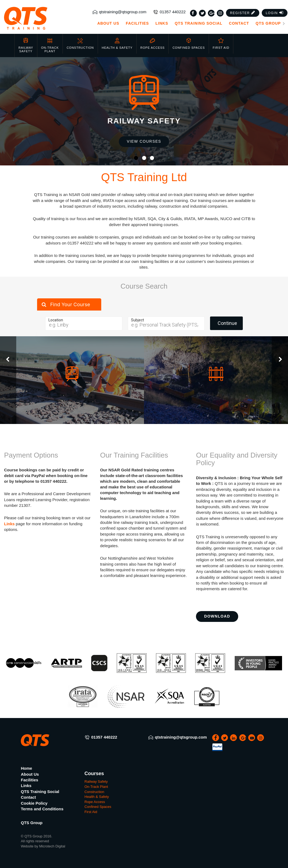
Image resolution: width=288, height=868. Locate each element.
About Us (108, 23)
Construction (80, 44)
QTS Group (270, 23)
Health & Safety (117, 44)
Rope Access (153, 44)
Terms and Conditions (42, 809)
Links (162, 23)
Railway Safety (26, 45)
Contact (239, 23)
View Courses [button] (144, 141)
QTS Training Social (198, 23)
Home (27, 768)
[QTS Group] (36, 18)
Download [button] (217, 616)
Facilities (137, 23)
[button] (243, 13)
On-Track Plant (50, 45)
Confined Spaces (189, 44)
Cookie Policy (34, 803)
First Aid (221, 44)
